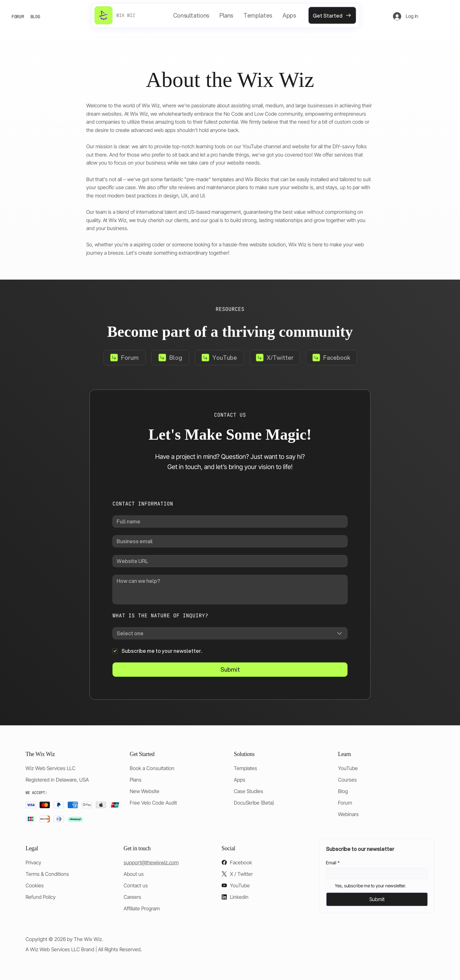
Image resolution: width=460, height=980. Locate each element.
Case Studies (249, 791)
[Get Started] (332, 15)
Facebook (241, 862)
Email (333, 863)
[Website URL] (228, 561)
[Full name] (228, 521)
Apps (240, 780)
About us (134, 874)
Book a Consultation (152, 768)
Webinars (348, 814)
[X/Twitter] (275, 358)
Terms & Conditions (47, 874)
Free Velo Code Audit (153, 803)
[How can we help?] (230, 590)
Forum (345, 803)
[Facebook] (331, 358)
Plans (136, 780)
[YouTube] (219, 358)
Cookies (35, 885)
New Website (145, 791)
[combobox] (230, 633)
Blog (343, 791)
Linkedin (239, 897)
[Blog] (170, 358)
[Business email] (228, 541)
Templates (245, 768)
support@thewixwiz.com (151, 862)
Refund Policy (41, 897)
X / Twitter (241, 874)
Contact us (136, 885)
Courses (347, 780)
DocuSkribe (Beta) (254, 803)
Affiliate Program (142, 908)
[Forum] (125, 358)
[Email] (375, 873)
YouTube (348, 768)
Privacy (33, 862)
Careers (132, 897)
